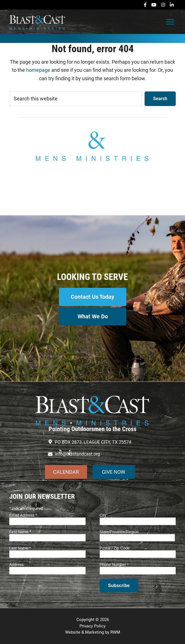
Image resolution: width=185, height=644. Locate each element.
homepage (38, 70)
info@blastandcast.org (93, 188)
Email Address (23, 515)
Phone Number (114, 565)
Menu (170, 22)
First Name (20, 532)
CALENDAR (66, 472)
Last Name (20, 548)
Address (16, 565)
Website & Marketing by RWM (93, 632)
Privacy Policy (92, 626)
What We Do (93, 316)
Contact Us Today (92, 297)
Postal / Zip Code (115, 548)
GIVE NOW (114, 472)
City (103, 515)
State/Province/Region (119, 532)
